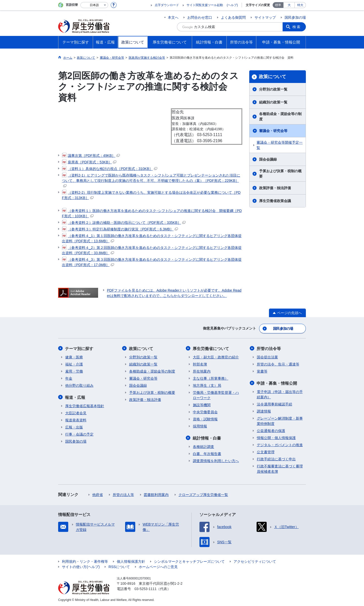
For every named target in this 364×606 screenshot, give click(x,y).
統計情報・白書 (207, 438)
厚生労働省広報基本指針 (85, 405)
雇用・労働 (74, 371)
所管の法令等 (269, 348)
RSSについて (119, 566)
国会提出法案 (267, 357)
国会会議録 (268, 159)
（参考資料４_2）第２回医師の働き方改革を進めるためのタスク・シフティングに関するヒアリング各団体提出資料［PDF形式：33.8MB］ (152, 250)
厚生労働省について (211, 348)
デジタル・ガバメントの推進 (280, 444)
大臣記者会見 (76, 413)
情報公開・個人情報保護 (276, 437)
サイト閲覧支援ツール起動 (205, 5)
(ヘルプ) (232, 5)
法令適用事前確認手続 (275, 404)
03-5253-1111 (145, 588)
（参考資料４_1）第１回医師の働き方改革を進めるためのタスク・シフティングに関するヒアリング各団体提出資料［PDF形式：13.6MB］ (152, 238)
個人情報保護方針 (131, 561)
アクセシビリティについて (255, 561)
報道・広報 (75, 397)
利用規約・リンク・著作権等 (85, 561)
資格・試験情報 (205, 419)
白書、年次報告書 (207, 453)
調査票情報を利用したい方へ (216, 460)
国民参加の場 (295, 17)
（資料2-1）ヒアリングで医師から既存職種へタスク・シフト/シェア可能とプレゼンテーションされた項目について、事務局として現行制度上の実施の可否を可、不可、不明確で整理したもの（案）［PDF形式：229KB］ (151, 180)
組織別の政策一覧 (273, 102)
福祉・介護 (74, 364)
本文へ (173, 17)
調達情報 (264, 411)
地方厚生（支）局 (207, 385)
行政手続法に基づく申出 (276, 459)
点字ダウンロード (167, 5)
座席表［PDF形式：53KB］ (89, 162)
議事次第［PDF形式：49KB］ (91, 156)
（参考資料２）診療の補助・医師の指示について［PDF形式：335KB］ (124, 223)
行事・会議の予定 (79, 434)
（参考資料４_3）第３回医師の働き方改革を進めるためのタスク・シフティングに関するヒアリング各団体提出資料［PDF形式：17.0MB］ (152, 262)
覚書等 (262, 371)
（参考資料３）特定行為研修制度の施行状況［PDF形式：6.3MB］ (120, 229)
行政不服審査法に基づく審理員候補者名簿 (280, 468)
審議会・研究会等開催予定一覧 (280, 145)
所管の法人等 (123, 494)
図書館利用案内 (156, 494)
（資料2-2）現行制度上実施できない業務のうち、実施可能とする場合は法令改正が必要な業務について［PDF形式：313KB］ (151, 195)
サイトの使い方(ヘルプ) (81, 566)
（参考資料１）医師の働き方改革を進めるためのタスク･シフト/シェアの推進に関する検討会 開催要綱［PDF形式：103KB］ (152, 213)
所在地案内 (202, 371)
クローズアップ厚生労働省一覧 (203, 494)
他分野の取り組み (79, 385)
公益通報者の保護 (271, 430)
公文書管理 (266, 451)
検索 (297, 27)
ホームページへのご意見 (158, 566)
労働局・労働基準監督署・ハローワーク (216, 395)
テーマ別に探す (79, 348)
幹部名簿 (200, 364)
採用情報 (200, 426)
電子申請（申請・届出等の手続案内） (280, 394)
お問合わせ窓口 (200, 17)
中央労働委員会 (205, 412)
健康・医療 (74, 357)
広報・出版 (74, 427)
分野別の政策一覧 (273, 89)
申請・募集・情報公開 (277, 383)
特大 (300, 5)
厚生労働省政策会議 (275, 201)
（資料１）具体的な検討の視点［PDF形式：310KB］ (110, 169)
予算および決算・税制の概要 (280, 174)
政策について (272, 77)
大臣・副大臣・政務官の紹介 (216, 357)
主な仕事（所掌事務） (211, 378)
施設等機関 (202, 405)
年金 (69, 378)
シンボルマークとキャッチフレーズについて (189, 561)
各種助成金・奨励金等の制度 (280, 116)
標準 (278, 5)
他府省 (98, 494)
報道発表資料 (76, 420)
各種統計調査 (203, 446)
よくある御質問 (233, 17)
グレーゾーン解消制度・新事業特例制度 (280, 420)
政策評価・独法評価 (275, 188)
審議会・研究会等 (273, 131)
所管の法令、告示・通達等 (278, 364)
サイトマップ (265, 17)
